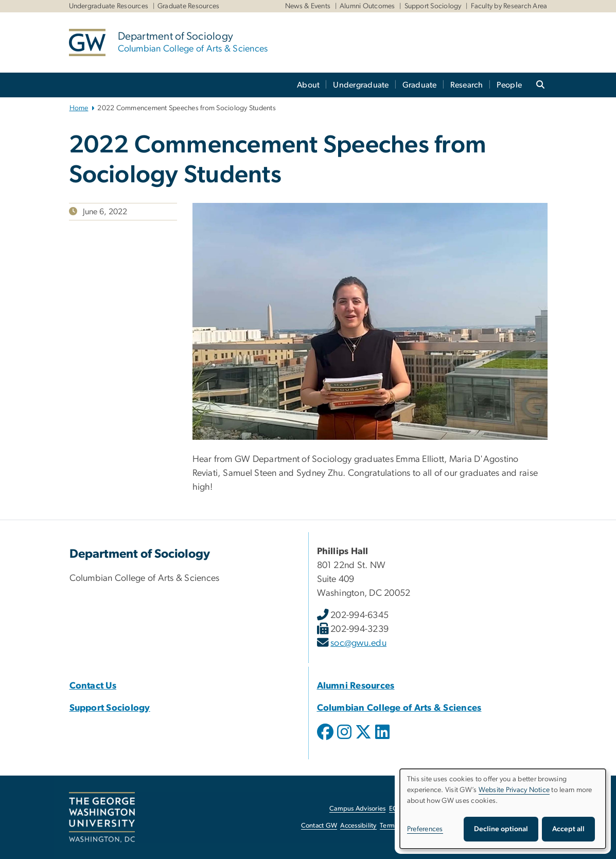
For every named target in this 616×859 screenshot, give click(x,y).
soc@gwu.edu (358, 643)
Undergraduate (361, 85)
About (308, 85)
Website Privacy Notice (514, 790)
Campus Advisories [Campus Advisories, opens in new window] (357, 809)
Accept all (568, 829)
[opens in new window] (326, 740)
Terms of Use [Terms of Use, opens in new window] (399, 826)
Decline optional (501, 829)
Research (467, 85)
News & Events (308, 6)
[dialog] (503, 809)
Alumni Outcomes (367, 6)
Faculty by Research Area (509, 6)
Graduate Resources (189, 6)
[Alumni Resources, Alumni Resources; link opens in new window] (356, 686)
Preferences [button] (425, 829)
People (509, 85)
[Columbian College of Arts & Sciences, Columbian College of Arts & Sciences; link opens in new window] (399, 708)
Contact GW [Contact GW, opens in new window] (319, 826)
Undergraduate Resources (109, 6)
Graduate (420, 85)
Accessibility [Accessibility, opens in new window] (358, 826)
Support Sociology (433, 6)
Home (79, 108)
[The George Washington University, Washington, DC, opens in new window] (102, 817)
